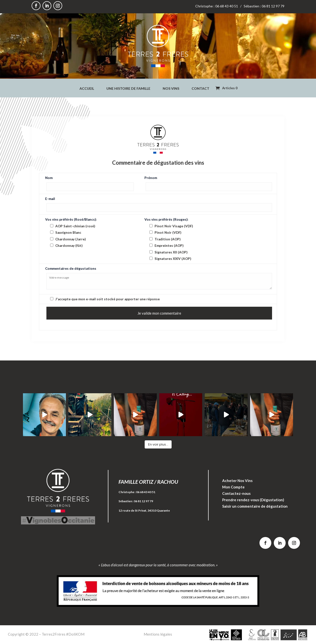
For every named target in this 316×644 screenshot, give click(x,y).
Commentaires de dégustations (71, 268)
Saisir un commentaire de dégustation (255, 506)
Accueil (87, 89)
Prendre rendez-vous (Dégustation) (253, 500)
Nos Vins (171, 89)
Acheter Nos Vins (237, 481)
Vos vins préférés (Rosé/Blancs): (71, 219)
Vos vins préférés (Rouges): (166, 219)
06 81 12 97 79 (143, 501)
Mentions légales (158, 634)
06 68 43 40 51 (146, 492)
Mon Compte (233, 487)
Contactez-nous (236, 493)
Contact (200, 89)
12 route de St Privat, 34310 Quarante (144, 510)
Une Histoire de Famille (128, 89)
